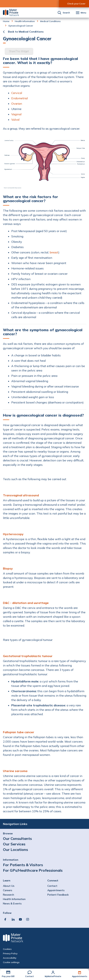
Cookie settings (11, 962)
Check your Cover (76, 4)
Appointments (80, 976)
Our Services (14, 844)
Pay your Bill (8, 976)
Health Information (25, 21)
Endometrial (20, 98)
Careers (8, 890)
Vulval (15, 120)
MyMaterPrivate (53, 976)
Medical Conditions (50, 21)
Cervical (17, 93)
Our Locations (15, 850)
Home (6, 21)
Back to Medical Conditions (26, 32)
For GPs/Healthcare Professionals (33, 870)
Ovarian (17, 104)
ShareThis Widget (19, 51)
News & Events (12, 903)
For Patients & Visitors (23, 865)
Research (9, 895)
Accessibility (10, 958)
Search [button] (66, 13)
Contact (30, 976)
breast (54, 252)
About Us (9, 886)
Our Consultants (17, 838)
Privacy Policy (10, 954)
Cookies (7, 949)
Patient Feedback (58, 895)
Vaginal (16, 114)
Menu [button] (83, 13)
